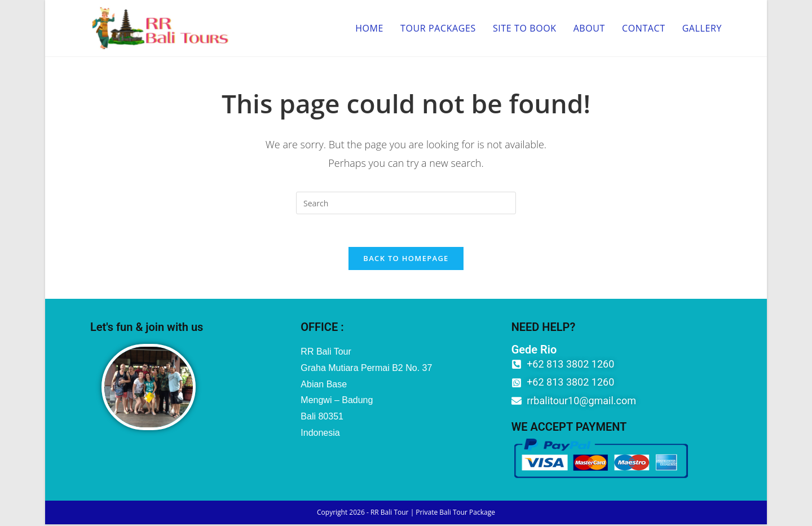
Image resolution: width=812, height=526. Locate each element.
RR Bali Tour (390, 514)
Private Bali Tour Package (455, 514)
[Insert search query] (406, 203)
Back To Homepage (406, 260)
